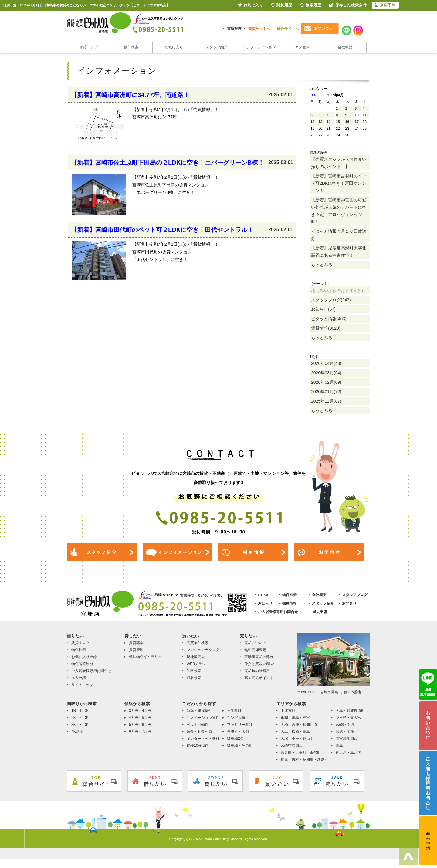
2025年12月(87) (326, 401)
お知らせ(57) (323, 309)
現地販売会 (196, 657)
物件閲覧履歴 (82, 664)
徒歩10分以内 (198, 746)
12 (312, 122)
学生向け (234, 711)
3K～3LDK (80, 725)
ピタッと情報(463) (329, 319)
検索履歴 (311, 5)
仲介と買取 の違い (259, 664)
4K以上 (77, 732)
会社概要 (345, 47)
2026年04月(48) (326, 363)
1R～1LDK (80, 711)
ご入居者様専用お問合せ (278, 612)
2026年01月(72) (326, 392)
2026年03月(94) (326, 373)
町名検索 (194, 678)
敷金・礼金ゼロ (199, 732)
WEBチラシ (196, 664)
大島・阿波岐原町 (350, 711)
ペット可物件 (198, 725)
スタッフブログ (355, 595)
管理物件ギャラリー (145, 657)
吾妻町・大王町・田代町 (301, 753)
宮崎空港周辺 (292, 746)
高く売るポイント (259, 678)
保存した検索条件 (348, 5)
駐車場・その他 (240, 746)
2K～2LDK (80, 718)
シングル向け (238, 718)
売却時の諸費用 (257, 671)
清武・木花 (345, 732)
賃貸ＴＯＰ (80, 643)
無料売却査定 (255, 650)
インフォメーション (259, 47)
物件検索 (131, 47)
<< (313, 95)
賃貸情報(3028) (326, 328)
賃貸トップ (88, 47)
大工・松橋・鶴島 (295, 732)
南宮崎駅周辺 (347, 739)
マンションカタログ (203, 650)
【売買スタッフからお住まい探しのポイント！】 (339, 163)
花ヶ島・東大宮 (348, 718)
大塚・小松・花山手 (297, 739)
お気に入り (174, 47)
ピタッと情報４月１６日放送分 (339, 235)
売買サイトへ (259, 29)
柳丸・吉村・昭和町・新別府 (304, 760)
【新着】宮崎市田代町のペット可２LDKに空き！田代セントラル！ (162, 230)
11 (365, 115)
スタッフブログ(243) (331, 300)
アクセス (302, 47)
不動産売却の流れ (259, 657)
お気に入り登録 (84, 657)
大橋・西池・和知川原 (299, 725)
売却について (255, 643)
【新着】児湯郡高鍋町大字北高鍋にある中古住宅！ (339, 252)
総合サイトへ (288, 29)
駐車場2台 (235, 739)
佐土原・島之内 (348, 753)
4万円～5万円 (140, 718)
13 (320, 122)
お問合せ (349, 603)
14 (328, 122)
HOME (264, 595)
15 (338, 122)
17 (357, 122)
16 (347, 122)
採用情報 (290, 603)
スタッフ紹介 (217, 47)
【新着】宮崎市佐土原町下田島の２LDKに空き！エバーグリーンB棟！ (168, 163)
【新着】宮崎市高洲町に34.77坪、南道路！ (130, 95)
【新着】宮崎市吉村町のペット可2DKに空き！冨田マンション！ (339, 183)
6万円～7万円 (140, 732)
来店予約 (385, 5)
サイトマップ (82, 685)
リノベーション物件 (203, 718)
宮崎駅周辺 (345, 725)
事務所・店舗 (238, 732)
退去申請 (320, 612)
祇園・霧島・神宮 (295, 718)
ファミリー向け (240, 725)
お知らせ (265, 603)
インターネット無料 (203, 739)
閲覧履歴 (282, 5)
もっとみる (322, 265)
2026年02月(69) (326, 382)
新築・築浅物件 (199, 711)
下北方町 (288, 711)
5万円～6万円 (140, 725)
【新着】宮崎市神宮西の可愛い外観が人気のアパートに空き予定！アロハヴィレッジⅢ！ (339, 211)
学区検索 (194, 671)
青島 (339, 746)
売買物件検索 (198, 643)
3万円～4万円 (140, 711)
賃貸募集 (136, 643)
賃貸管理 (234, 29)
